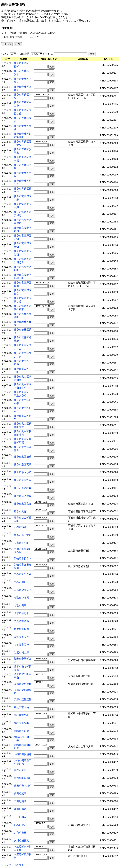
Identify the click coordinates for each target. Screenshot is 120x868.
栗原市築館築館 (23, 699)
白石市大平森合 (23, 574)
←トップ (7, 44)
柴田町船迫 (20, 809)
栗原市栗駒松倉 (23, 684)
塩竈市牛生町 (21, 543)
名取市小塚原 (21, 598)
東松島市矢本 (21, 723)
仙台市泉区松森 (23, 488)
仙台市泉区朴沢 (23, 480)
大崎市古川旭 (21, 731)
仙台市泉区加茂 (23, 457)
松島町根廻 (20, 825)
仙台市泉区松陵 (23, 496)
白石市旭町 (20, 582)
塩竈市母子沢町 (23, 535)
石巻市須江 (20, 527)
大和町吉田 (20, 833)
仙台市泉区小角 (23, 472)
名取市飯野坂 (21, 613)
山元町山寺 (20, 817)
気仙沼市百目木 (23, 558)
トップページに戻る (12, 865)
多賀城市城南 (21, 621)
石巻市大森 (20, 511)
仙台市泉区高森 (23, 504)
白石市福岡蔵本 (23, 590)
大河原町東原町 (23, 778)
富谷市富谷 (20, 770)
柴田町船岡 (20, 793)
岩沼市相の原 (21, 652)
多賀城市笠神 (21, 637)
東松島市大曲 (21, 707)
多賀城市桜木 (21, 629)
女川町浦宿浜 (21, 841)
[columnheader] (7, 59)
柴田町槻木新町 (23, 786)
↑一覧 (18, 44)
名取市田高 (20, 605)
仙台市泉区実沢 (23, 464)
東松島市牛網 (21, 715)
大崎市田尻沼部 (23, 754)
